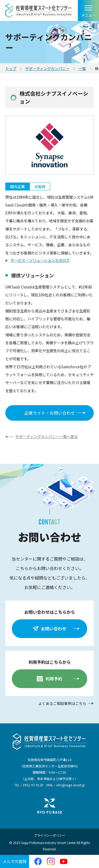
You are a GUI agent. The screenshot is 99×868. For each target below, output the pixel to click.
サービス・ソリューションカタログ (40, 260)
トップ (11, 68)
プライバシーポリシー (50, 835)
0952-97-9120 (33, 785)
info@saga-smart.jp (71, 785)
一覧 (82, 68)
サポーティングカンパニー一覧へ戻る (47, 437)
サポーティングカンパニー (47, 68)
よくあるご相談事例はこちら (62, 703)
